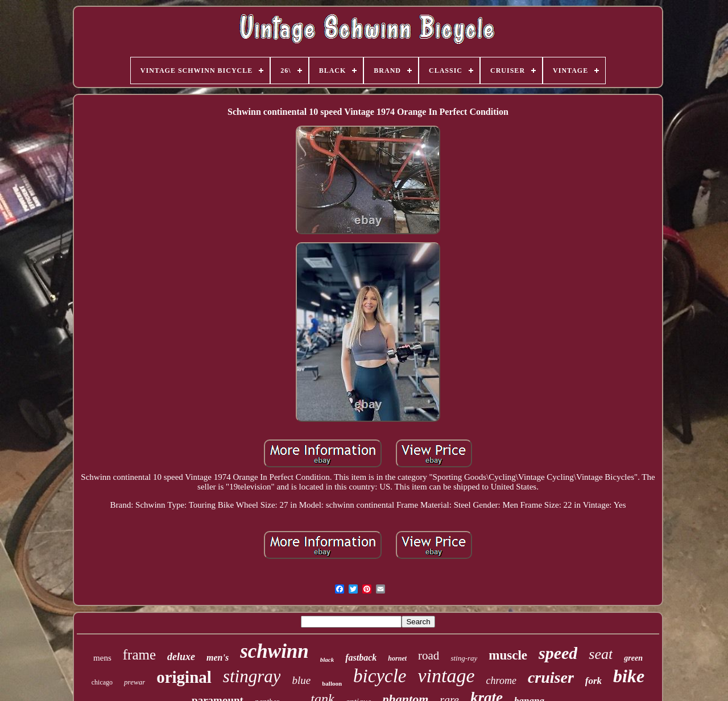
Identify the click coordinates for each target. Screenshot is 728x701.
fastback (361, 658)
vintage (446, 676)
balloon (332, 683)
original (184, 677)
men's (218, 658)
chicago (102, 682)
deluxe (181, 657)
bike (629, 676)
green (633, 658)
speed (558, 653)
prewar (135, 682)
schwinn (274, 651)
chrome (501, 681)
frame (139, 655)
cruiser (551, 677)
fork (593, 681)
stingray (252, 676)
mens (102, 658)
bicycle (380, 676)
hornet (397, 658)
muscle (508, 655)
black (327, 659)
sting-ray (464, 658)
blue (301, 680)
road (429, 656)
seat (601, 654)
